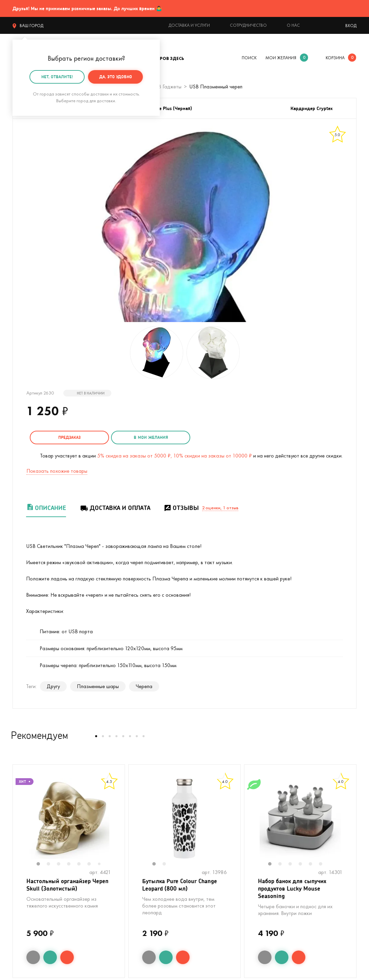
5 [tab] (82, 864)
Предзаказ (65, 437)
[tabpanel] (69, 817)
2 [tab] (52, 864)
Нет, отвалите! (57, 77)
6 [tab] (92, 864)
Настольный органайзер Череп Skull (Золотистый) (62, 885)
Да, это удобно (116, 77)
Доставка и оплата (115, 507)
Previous (20, 822)
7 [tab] (102, 863)
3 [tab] (62, 864)
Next (118, 822)
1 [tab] (42, 864)
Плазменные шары (98, 685)
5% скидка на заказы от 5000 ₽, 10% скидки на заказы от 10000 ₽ (175, 455)
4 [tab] (72, 864)
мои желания (281, 58)
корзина (335, 58)
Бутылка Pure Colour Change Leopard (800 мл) (182, 885)
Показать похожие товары (57, 470)
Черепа (144, 685)
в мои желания (139, 437)
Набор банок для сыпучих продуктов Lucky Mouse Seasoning (295, 889)
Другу (53, 685)
